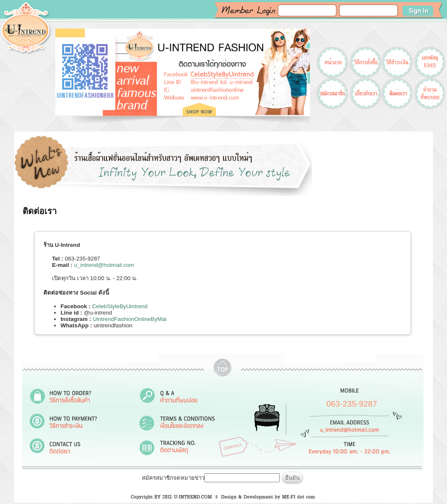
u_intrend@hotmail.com (104, 265)
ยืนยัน (292, 478)
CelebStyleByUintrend (120, 306)
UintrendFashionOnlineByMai (130, 319)
